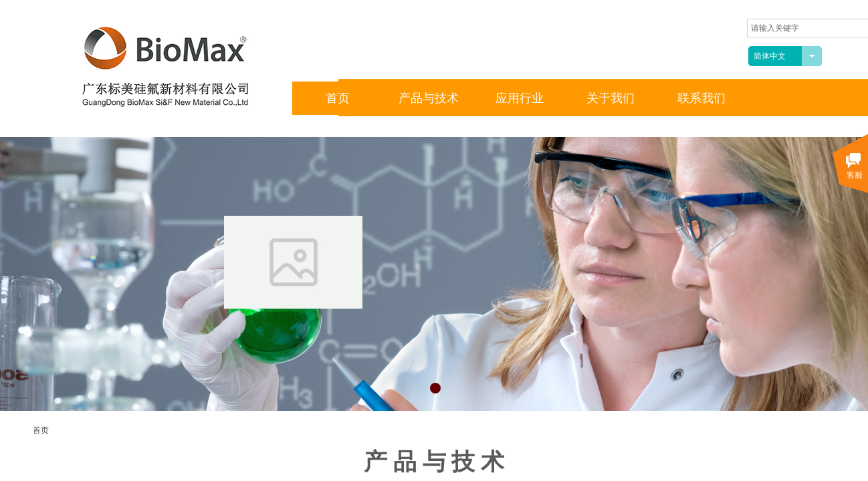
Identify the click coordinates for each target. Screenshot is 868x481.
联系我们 (701, 98)
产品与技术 (429, 98)
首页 (41, 430)
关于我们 (611, 98)
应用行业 (520, 98)
